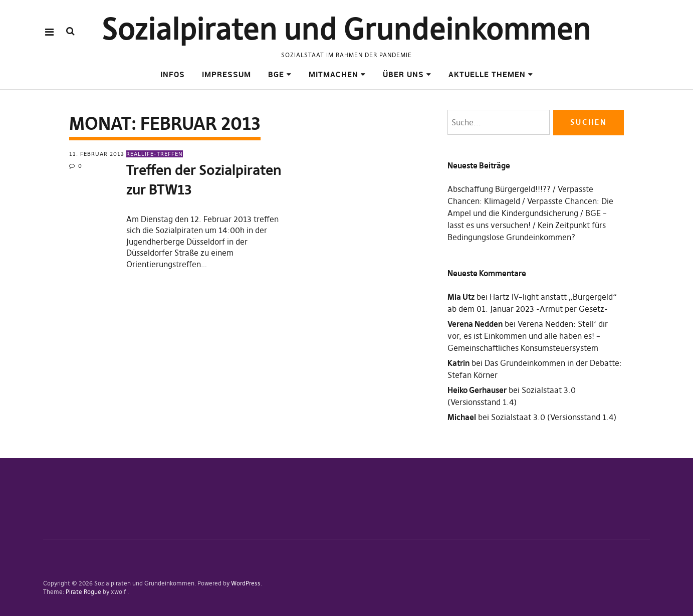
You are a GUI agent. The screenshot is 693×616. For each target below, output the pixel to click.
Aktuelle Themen (487, 74)
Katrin (458, 363)
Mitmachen (333, 74)
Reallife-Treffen (155, 154)
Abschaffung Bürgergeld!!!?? (499, 189)
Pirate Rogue (83, 592)
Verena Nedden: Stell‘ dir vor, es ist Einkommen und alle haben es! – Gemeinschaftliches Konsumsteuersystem (528, 336)
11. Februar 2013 (97, 154)
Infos (173, 74)
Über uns (403, 74)
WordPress (246, 583)
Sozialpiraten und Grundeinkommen (346, 29)
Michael (462, 417)
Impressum (226, 74)
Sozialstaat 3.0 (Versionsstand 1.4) (554, 417)
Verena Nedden (475, 324)
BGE (276, 74)
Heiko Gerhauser (477, 390)
